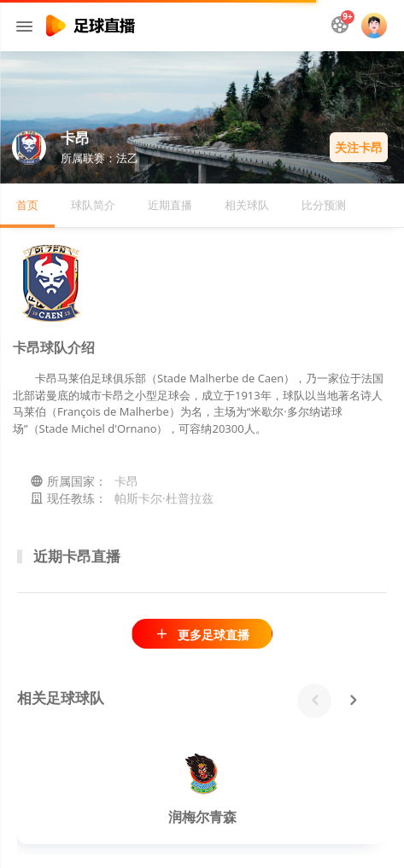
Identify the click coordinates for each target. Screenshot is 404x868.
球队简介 (93, 205)
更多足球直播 (202, 635)
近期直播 (170, 205)
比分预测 (324, 205)
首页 (27, 205)
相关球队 (247, 205)
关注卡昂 (359, 147)
